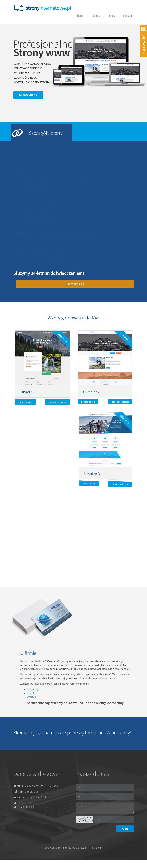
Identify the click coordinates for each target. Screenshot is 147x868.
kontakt (128, 17)
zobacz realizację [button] (56, 403)
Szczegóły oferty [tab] (46, 133)
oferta (80, 16)
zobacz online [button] (28, 401)
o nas (112, 16)
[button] (28, 95)
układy (96, 16)
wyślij (125, 829)
